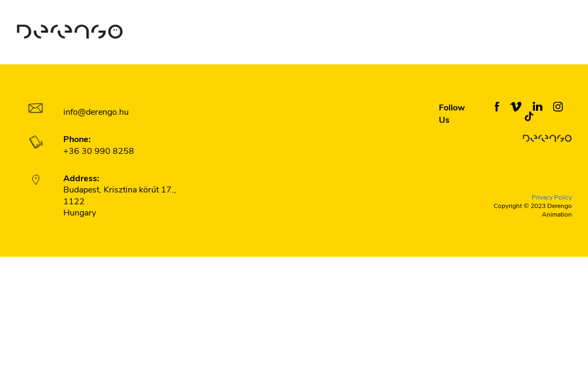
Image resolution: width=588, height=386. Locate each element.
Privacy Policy (552, 198)
